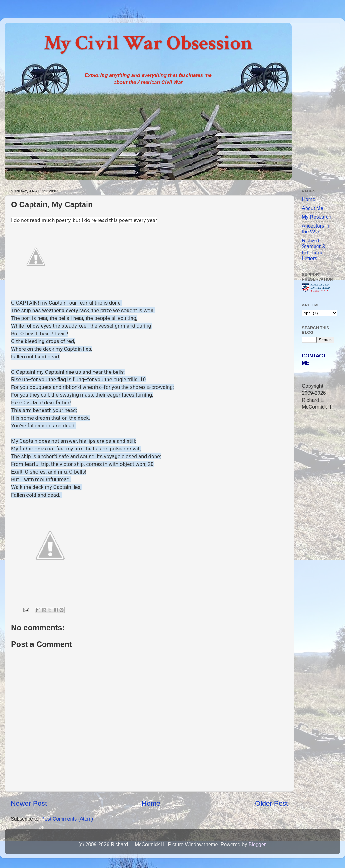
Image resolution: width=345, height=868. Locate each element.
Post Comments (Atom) (67, 819)
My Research (317, 217)
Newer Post (29, 803)
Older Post (272, 803)
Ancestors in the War (316, 229)
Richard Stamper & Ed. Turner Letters (314, 249)
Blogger (257, 844)
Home (151, 803)
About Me (313, 208)
